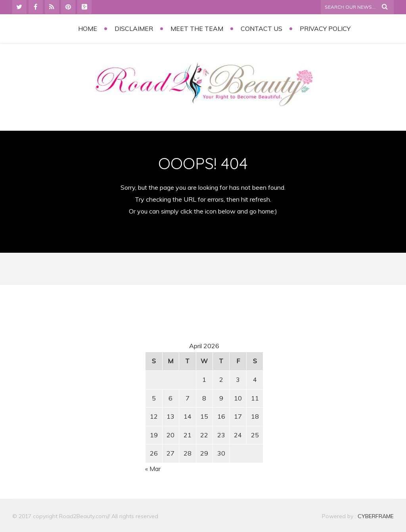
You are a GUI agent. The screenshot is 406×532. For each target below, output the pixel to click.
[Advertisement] (80, 365)
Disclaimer (134, 29)
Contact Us (261, 29)
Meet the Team (197, 29)
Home (88, 29)
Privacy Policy (325, 29)
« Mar (153, 469)
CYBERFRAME (376, 516)
